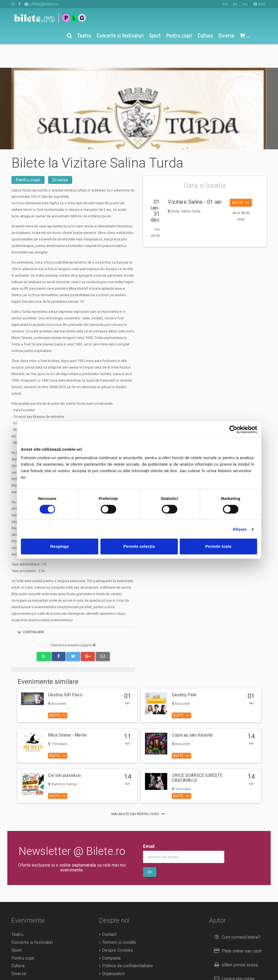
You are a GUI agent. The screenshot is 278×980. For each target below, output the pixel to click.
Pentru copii (28, 156)
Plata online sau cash (237, 927)
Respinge (59, 546)
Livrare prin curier (233, 955)
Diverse (60, 156)
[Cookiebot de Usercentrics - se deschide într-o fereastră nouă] (233, 429)
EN (235, 4)
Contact (108, 911)
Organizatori (112, 950)
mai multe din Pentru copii (139, 790)
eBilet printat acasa (235, 941)
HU (245, 4)
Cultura (18, 942)
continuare (30, 608)
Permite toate (218, 546)
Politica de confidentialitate (126, 942)
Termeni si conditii (117, 919)
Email (149, 823)
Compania (110, 935)
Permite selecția (139, 546)
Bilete (241, 179)
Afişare (240, 529)
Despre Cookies (116, 927)
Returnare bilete (232, 969)
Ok (150, 848)
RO (225, 4)
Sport (17, 927)
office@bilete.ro (41, 4)
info (259, 4)
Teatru (17, 911)
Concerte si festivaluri (32, 919)
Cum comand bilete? (236, 913)
